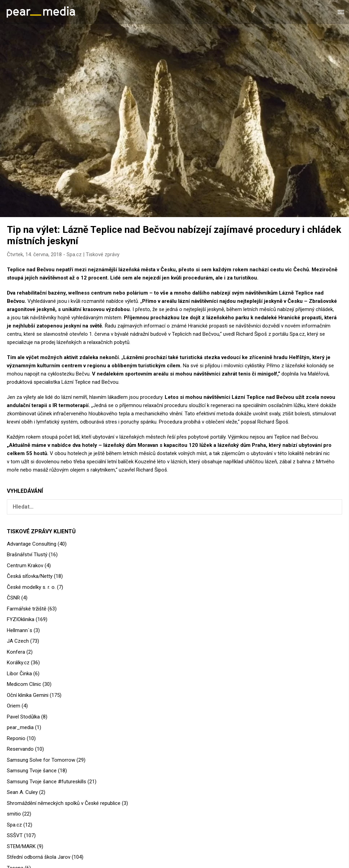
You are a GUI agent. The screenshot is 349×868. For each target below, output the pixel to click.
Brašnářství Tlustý (27, 555)
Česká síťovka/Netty (30, 576)
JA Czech (18, 641)
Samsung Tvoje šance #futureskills (46, 782)
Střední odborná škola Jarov (39, 857)
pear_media (20, 727)
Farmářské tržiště (27, 609)
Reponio (16, 738)
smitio (14, 814)
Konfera (16, 652)
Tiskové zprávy (103, 254)
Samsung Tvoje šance (32, 771)
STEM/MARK (21, 846)
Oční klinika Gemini (28, 695)
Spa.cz (74, 254)
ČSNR (13, 598)
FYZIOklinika (21, 619)
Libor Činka (19, 674)
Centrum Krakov (25, 566)
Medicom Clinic (24, 684)
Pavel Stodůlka (23, 717)
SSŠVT (15, 835)
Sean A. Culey (22, 792)
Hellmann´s (20, 630)
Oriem (14, 706)
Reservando (20, 749)
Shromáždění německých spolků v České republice (64, 803)
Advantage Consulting (32, 544)
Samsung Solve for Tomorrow (41, 760)
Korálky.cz (18, 663)
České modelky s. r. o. (31, 587)
